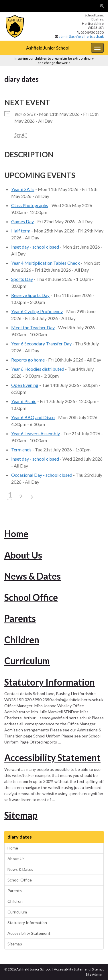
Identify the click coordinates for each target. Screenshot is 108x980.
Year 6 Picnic (24, 401)
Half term (21, 231)
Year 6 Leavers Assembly (36, 433)
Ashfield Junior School (48, 48)
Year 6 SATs (25, 114)
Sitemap (21, 815)
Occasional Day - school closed (42, 475)
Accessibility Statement (52, 758)
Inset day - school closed (35, 247)
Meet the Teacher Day (33, 327)
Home (16, 534)
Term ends (21, 450)
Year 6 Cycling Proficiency (37, 311)
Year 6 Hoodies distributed (38, 369)
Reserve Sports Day (30, 295)
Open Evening (25, 385)
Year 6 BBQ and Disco (33, 417)
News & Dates (33, 576)
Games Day (22, 221)
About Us (23, 555)
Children (22, 640)
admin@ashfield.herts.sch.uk (81, 36)
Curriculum (27, 661)
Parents (20, 618)
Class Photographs (30, 205)
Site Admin (94, 974)
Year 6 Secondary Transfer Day (41, 344)
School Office (31, 597)
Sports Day (22, 279)
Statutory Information (50, 682)
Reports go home (28, 360)
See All (20, 135)
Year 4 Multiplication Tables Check (46, 263)
